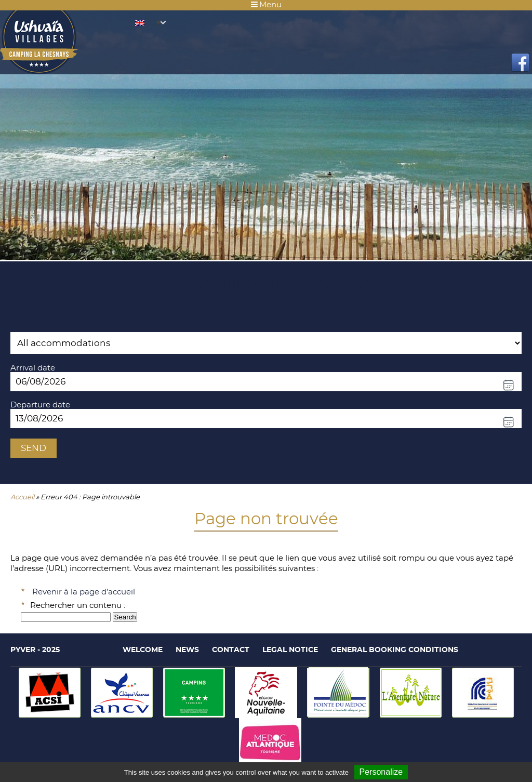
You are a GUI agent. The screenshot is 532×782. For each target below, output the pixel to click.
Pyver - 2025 (35, 650)
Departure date (40, 405)
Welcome (143, 650)
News (187, 650)
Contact (231, 650)
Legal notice (290, 650)
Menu (266, 5)
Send (34, 448)
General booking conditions (395, 650)
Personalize (381, 772)
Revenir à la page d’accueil (84, 592)
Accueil (22, 498)
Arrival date (33, 368)
